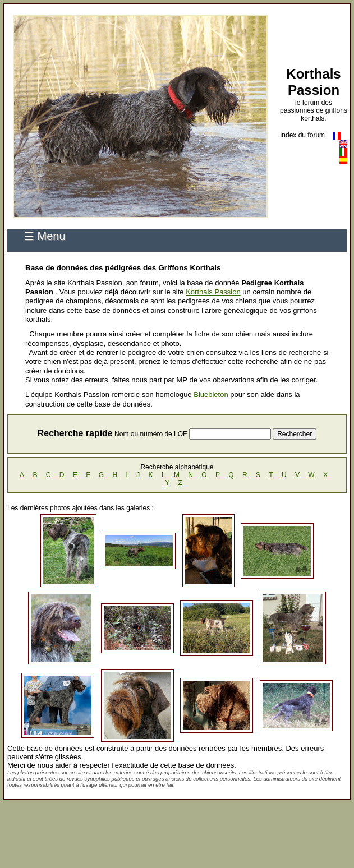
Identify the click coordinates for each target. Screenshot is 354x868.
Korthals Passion (213, 292)
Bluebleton (211, 394)
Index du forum (302, 135)
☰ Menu (45, 236)
